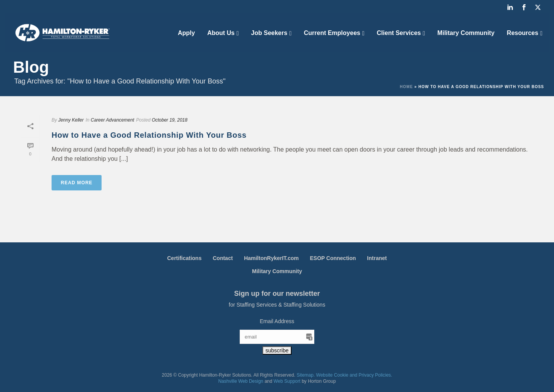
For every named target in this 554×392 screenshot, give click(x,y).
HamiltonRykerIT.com (271, 258)
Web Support (287, 381)
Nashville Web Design (241, 381)
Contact (223, 258)
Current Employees (332, 33)
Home (406, 87)
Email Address (277, 321)
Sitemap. (306, 375)
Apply (186, 33)
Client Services (399, 33)
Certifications (184, 258)
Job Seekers (269, 33)
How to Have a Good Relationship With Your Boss (149, 135)
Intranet (377, 258)
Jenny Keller (71, 120)
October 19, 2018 (169, 120)
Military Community (466, 33)
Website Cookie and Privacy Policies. (354, 375)
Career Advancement (113, 120)
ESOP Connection (333, 258)
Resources (522, 33)
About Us (221, 33)
